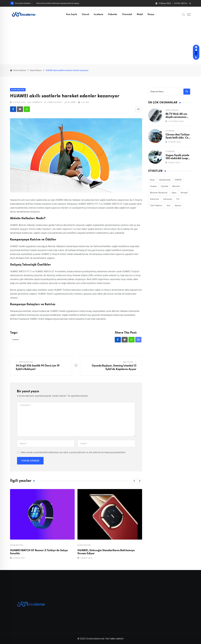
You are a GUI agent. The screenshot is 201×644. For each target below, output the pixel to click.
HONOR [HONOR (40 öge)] (178, 180)
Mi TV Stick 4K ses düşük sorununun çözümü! (176, 117)
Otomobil (127, 15)
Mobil (140, 15)
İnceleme (98, 15)
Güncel (85, 15)
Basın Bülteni (17, 545)
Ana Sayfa (72, 15)
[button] (134, 481)
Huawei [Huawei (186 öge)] (153, 186)
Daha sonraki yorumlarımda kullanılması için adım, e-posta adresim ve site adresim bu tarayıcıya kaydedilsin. (73, 452)
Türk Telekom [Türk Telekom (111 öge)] (156, 205)
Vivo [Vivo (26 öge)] (169, 205)
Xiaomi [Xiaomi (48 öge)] (178, 205)
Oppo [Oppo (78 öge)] (174, 193)
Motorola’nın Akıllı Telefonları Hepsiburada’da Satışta (58, 3)
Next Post (128, 362)
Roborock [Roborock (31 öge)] (155, 199)
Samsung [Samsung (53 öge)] (167, 199)
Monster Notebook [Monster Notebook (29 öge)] (159, 193)
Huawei (15, 340)
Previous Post (26, 362)
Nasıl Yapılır (172, 110)
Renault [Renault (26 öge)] (184, 193)
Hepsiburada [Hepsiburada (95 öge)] (165, 180)
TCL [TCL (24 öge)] (178, 199)
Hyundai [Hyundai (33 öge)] (165, 186)
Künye (151, 15)
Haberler (113, 15)
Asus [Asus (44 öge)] (152, 180)
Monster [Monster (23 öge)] (176, 186)
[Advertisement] (100, 43)
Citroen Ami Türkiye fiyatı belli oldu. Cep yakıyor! (178, 138)
